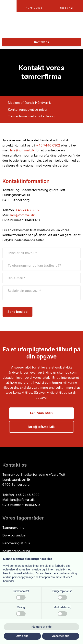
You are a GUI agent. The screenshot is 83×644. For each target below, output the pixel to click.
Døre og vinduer (15, 535)
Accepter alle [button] (61, 636)
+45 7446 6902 (48, 145)
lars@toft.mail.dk (22, 150)
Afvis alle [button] (22, 636)
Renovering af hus (16, 543)
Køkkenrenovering (16, 551)
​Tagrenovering (13, 528)
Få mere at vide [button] (41, 627)
